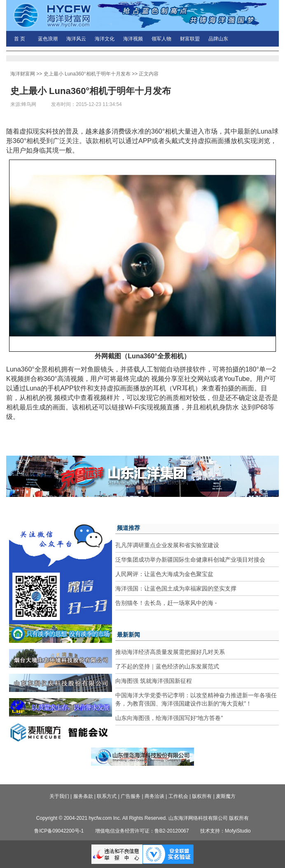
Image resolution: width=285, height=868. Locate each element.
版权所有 (202, 796)
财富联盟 (190, 39)
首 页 (20, 39)
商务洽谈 (154, 796)
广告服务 (131, 796)
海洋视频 (133, 39)
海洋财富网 (23, 74)
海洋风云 (76, 39)
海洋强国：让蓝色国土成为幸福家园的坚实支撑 (176, 588)
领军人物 (161, 39)
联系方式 (107, 796)
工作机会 (178, 796)
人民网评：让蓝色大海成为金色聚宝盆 (164, 574)
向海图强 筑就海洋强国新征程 (154, 681)
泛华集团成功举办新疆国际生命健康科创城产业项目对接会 (190, 560)
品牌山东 (218, 39)
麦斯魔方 (226, 796)
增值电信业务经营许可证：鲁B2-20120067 (142, 831)
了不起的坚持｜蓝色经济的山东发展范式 (167, 666)
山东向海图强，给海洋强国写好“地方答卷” (169, 718)
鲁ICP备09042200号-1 (59, 831)
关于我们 (59, 796)
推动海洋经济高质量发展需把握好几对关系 (170, 652)
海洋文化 (105, 39)
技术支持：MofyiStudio (225, 831)
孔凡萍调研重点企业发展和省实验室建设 (167, 545)
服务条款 (83, 796)
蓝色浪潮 (48, 39)
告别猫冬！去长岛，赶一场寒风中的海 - (166, 603)
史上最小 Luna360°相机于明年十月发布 (87, 74)
